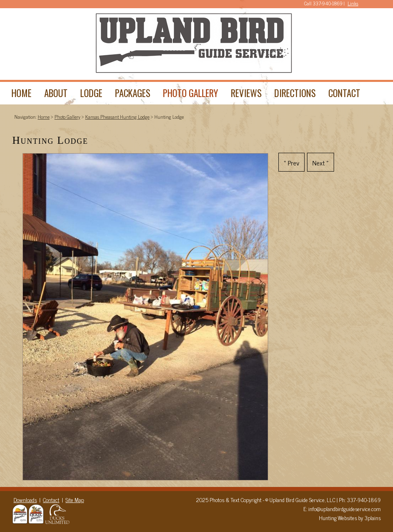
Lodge (91, 93)
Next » (321, 163)
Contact (344, 93)
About (56, 93)
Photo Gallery (191, 93)
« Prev (291, 163)
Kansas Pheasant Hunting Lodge (117, 117)
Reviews (246, 93)
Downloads (25, 500)
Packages (133, 93)
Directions (295, 93)
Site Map (75, 500)
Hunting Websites (338, 518)
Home (21, 93)
